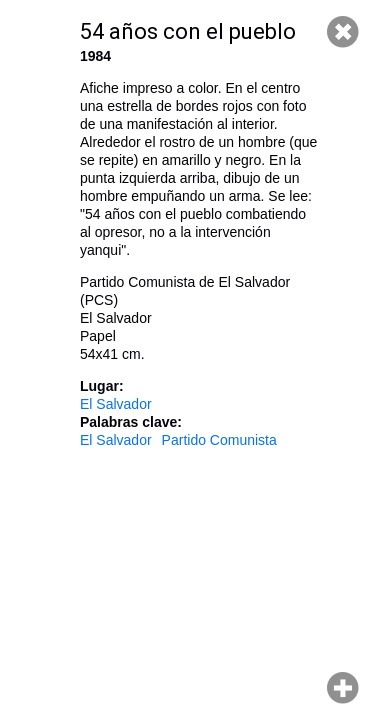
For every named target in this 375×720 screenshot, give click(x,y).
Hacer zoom (343, 688)
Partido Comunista (219, 440)
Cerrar (343, 32)
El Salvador (116, 404)
